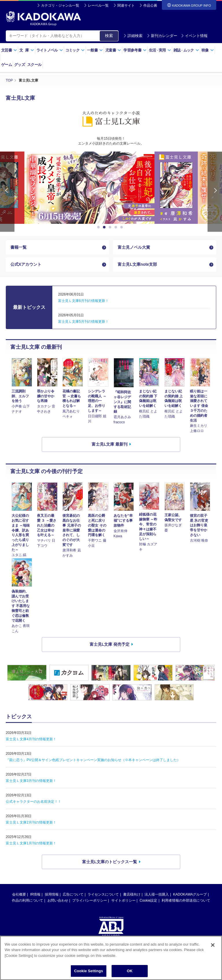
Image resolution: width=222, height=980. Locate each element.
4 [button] (117, 227)
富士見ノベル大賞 (134, 247)
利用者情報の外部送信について (186, 900)
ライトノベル (50, 50)
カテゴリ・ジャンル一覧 (60, 5)
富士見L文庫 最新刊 (110, 444)
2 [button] (105, 227)
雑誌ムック (186, 50)
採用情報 (52, 894)
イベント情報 (194, 36)
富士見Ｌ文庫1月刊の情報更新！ (31, 843)
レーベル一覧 (98, 5)
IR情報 (35, 894)
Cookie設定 (148, 900)
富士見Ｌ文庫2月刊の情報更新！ (31, 822)
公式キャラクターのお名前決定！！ (34, 802)
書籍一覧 (18, 247)
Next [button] (215, 192)
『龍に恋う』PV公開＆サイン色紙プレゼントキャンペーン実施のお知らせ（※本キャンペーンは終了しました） (93, 760)
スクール (34, 65)
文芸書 (9, 50)
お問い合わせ (58, 900)
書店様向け (132, 894)
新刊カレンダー (162, 36)
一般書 (95, 50)
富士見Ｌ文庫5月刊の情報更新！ (83, 322)
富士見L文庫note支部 (137, 264)
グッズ (20, 65)
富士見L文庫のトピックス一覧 (110, 862)
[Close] (213, 958)
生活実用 (160, 50)
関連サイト (126, 5)
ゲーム (7, 65)
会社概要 (19, 894)
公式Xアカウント (26, 264)
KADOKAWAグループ (190, 894)
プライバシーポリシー (90, 900)
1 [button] (99, 227)
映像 (208, 50)
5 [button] (123, 227)
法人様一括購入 (157, 894)
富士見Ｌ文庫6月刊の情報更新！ (83, 301)
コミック (75, 50)
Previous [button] (7, 192)
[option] (111, 188)
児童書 (113, 50)
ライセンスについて (103, 894)
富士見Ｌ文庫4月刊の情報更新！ (31, 739)
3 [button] (111, 227)
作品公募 (150, 5)
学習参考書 (135, 50)
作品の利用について (27, 900)
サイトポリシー (123, 900)
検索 (109, 36)
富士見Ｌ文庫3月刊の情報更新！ (31, 781)
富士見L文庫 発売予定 (110, 644)
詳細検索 (133, 36)
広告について (73, 894)
